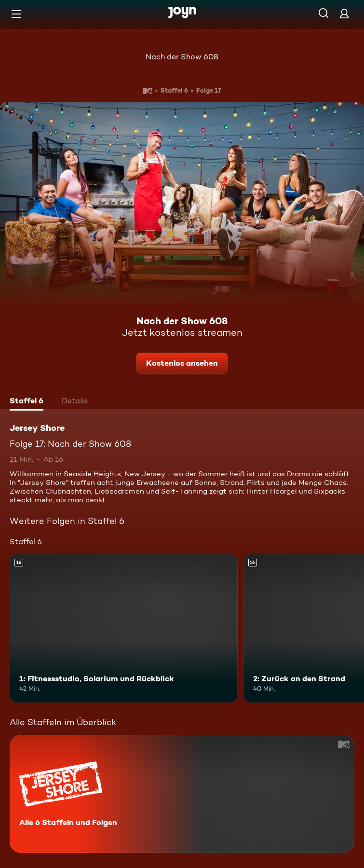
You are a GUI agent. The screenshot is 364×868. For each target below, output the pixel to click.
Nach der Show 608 (182, 57)
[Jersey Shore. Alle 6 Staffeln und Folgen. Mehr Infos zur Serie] (182, 794)
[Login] (344, 13)
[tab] (27, 402)
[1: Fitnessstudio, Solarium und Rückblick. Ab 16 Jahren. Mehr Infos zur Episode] (124, 628)
